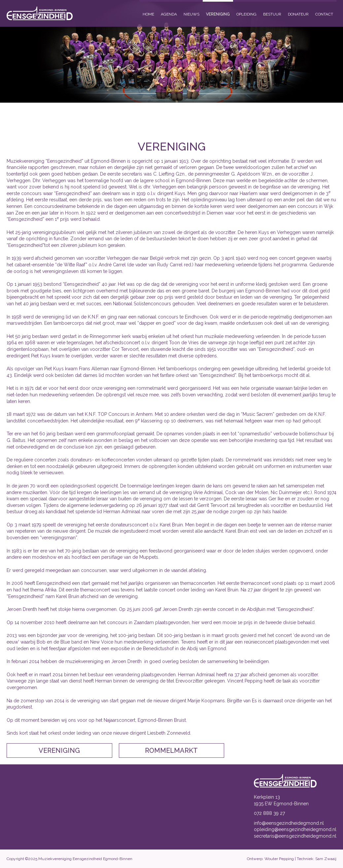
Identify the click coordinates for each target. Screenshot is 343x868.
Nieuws (191, 14)
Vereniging (218, 14)
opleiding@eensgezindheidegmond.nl (295, 829)
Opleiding (246, 14)
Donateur (298, 14)
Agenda (169, 14)
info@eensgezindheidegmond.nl (289, 823)
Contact (324, 14)
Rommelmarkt (171, 751)
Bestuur (272, 14)
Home (148, 14)
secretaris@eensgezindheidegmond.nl (295, 836)
